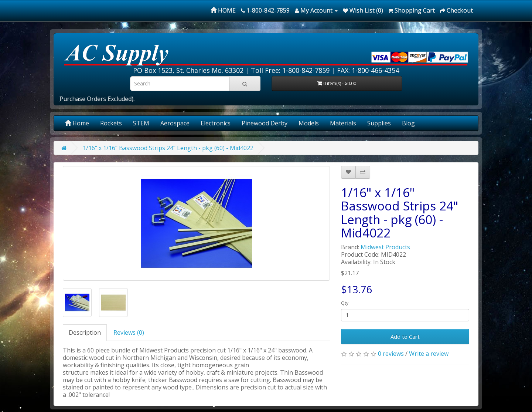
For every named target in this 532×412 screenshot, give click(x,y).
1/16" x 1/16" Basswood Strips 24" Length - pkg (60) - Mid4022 (168, 148)
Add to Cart (405, 337)
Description (85, 332)
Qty (345, 303)
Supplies (379, 123)
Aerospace (175, 123)
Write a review (429, 354)
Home (77, 123)
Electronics (216, 123)
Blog (408, 123)
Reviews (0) (129, 332)
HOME (223, 10)
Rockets (111, 123)
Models (309, 123)
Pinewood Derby (265, 123)
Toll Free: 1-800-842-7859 (290, 70)
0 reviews (391, 354)
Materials (343, 123)
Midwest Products (385, 247)
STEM (141, 123)
